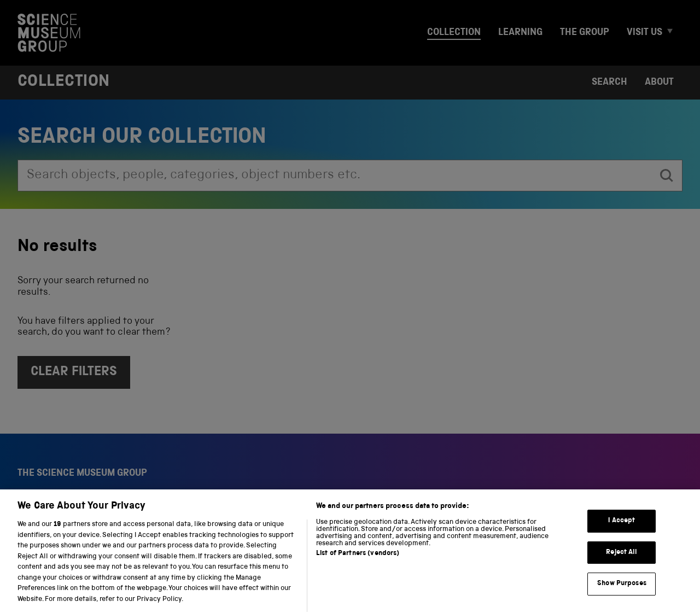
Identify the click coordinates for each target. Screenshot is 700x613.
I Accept (622, 536)
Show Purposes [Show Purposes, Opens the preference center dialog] (622, 599)
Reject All (622, 567)
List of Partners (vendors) (358, 568)
